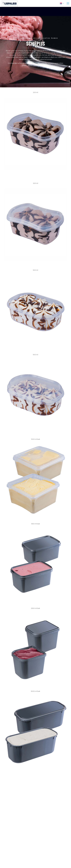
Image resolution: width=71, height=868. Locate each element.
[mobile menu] (68, 3)
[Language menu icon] (62, 3)
